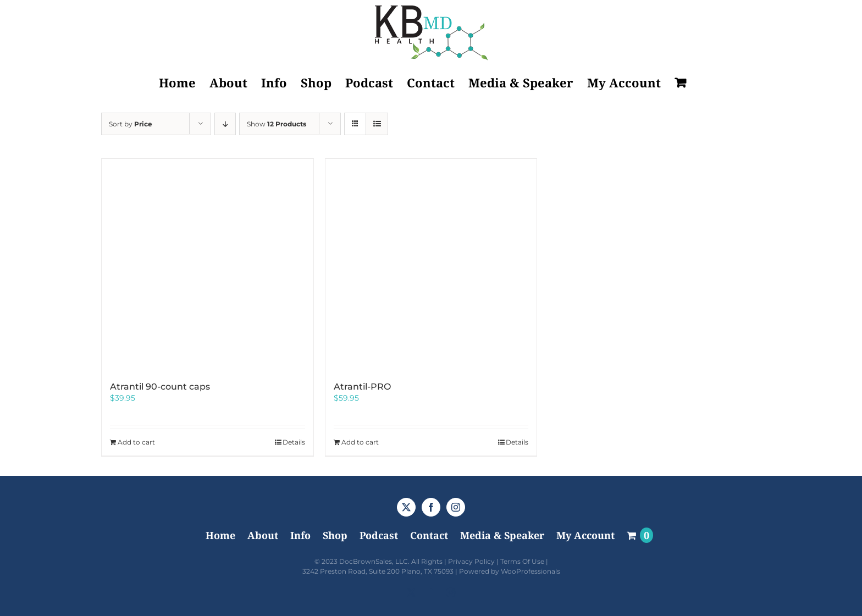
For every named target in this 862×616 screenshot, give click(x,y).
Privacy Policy (471, 561)
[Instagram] (456, 507)
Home (220, 535)
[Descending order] (225, 124)
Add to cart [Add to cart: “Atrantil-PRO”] (360, 442)
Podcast (379, 535)
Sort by (131, 124)
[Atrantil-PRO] (431, 265)
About (263, 535)
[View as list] (377, 124)
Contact (429, 535)
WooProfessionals (531, 571)
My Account (585, 535)
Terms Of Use (522, 561)
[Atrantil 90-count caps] (208, 265)
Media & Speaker (502, 535)
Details (294, 442)
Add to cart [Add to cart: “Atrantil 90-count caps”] (136, 442)
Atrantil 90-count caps (160, 387)
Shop (335, 535)
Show (277, 124)
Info (300, 535)
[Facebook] (431, 507)
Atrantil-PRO (362, 387)
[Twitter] (406, 507)
